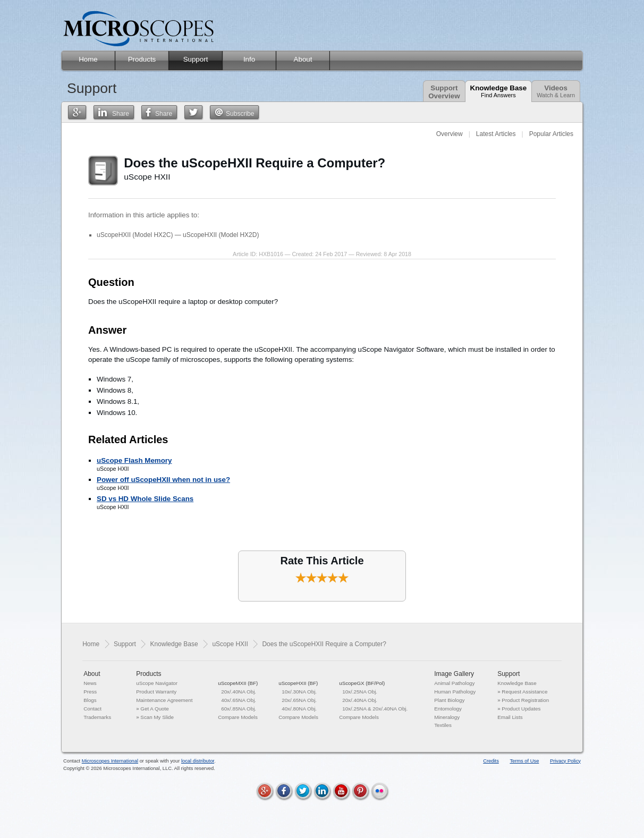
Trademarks (97, 717)
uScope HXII (230, 644)
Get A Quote (154, 709)
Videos (556, 91)
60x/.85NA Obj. (239, 709)
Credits (491, 761)
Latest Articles (496, 134)
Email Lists (510, 717)
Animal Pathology (454, 683)
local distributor (198, 761)
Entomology (448, 709)
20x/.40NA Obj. (239, 692)
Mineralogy (447, 717)
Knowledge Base (499, 91)
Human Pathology (455, 692)
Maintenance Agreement (164, 700)
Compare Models (238, 717)
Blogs (90, 700)
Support (125, 644)
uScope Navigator (157, 683)
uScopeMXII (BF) (238, 683)
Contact (92, 709)
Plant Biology (449, 700)
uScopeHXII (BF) (298, 683)
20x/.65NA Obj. (299, 700)
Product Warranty (156, 692)
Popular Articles (551, 134)
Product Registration (525, 700)
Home (91, 644)
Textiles (443, 725)
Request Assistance (524, 692)
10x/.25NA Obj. (360, 692)
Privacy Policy (565, 761)
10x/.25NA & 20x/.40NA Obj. (375, 709)
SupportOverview (444, 92)
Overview (450, 134)
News (90, 683)
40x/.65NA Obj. (239, 700)
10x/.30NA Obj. (299, 692)
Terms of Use (524, 761)
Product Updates (521, 709)
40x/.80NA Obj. (299, 709)
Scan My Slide (157, 717)
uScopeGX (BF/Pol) (362, 683)
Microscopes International (110, 761)
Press (90, 692)
